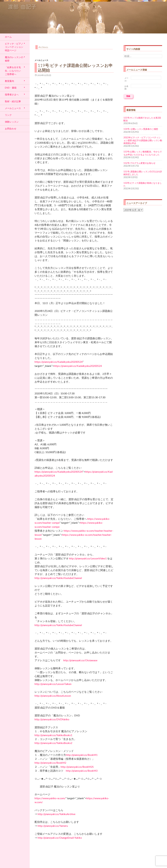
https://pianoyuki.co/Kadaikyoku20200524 (59, 362)
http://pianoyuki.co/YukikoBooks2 (53, 743)
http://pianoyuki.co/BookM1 (82, 755)
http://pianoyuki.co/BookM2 (50, 763)
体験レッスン (12, 122)
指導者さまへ (12, 94)
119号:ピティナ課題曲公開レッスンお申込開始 (75, 68)
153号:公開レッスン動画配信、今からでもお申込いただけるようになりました (143, 153)
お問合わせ (11, 129)
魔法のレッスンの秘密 (14, 59)
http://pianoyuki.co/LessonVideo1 (88, 558)
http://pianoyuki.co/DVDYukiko (52, 719)
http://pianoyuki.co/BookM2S (77, 767)
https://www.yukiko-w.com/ (50, 798)
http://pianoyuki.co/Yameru (53, 826)
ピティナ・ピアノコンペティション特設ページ (14, 47)
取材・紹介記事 (13, 101)
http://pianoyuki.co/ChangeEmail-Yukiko (60, 838)
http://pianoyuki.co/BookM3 (82, 771)
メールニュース (41, 60)
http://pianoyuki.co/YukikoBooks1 (53, 735)
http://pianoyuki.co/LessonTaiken (53, 684)
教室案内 (9, 81)
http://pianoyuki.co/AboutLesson (53, 696)
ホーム (8, 37)
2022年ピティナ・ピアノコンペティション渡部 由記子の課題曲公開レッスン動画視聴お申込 (143, 140)
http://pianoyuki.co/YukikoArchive (57, 814)
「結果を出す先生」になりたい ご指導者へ (13, 71)
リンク (8, 115)
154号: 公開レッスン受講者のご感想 (141, 129)
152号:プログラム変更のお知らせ (139, 163)
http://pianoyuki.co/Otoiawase (80, 660)
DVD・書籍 (11, 88)
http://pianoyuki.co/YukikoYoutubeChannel (58, 578)
